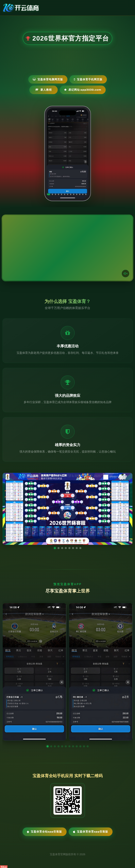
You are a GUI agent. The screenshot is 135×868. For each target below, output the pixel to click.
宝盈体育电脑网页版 (48, 79)
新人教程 (44, 90)
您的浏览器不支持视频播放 (67, 248)
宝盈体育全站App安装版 (45, 832)
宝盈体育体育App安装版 (91, 832)
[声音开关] (125, 274)
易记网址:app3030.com (83, 90)
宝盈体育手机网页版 (88, 79)
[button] (48, 746)
